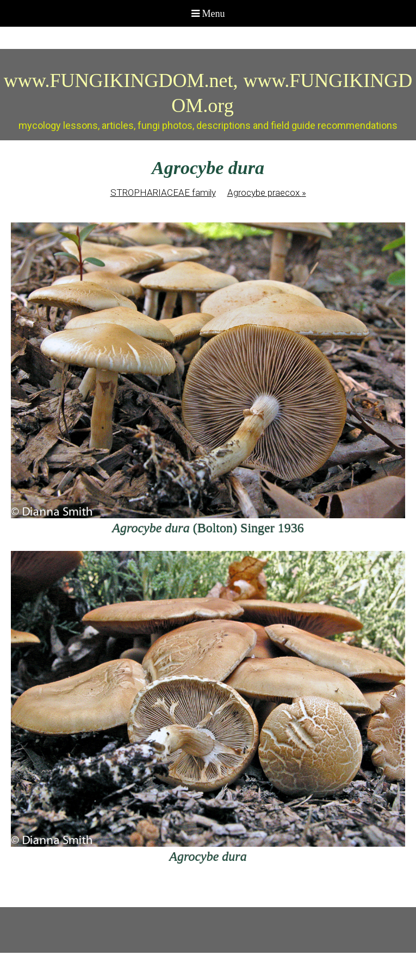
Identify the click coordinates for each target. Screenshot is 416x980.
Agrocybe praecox (267, 193)
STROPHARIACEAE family (163, 193)
